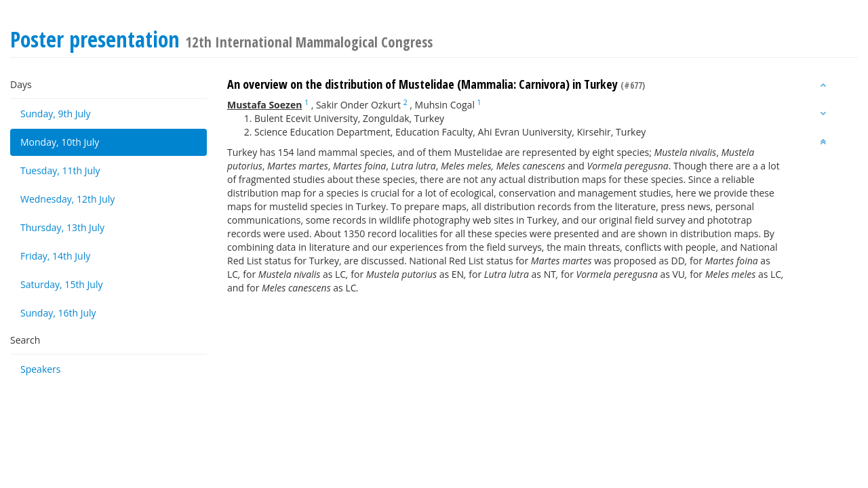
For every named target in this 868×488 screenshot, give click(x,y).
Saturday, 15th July (62, 284)
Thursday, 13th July (62, 227)
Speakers (41, 369)
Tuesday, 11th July (60, 170)
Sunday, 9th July (56, 114)
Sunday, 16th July (58, 313)
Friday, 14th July (55, 256)
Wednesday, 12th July (67, 199)
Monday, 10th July (60, 142)
